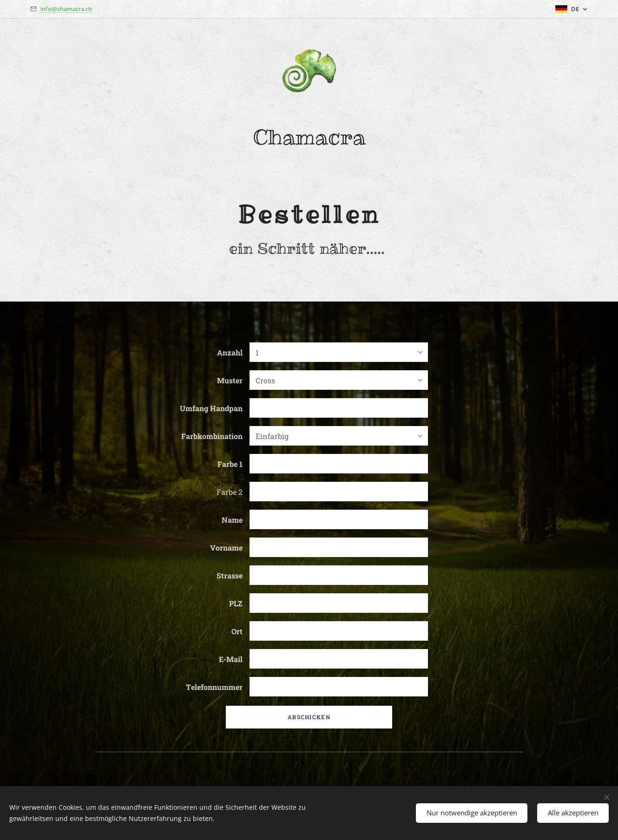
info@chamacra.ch (66, 9)
